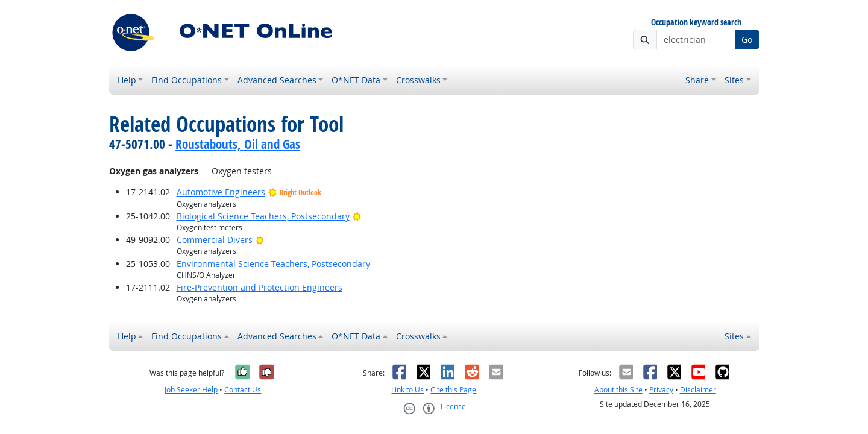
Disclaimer (698, 390)
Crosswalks (418, 80)
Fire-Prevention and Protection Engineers (259, 287)
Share (697, 80)
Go (747, 39)
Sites (734, 80)
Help (127, 80)
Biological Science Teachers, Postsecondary (263, 216)
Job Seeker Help (191, 390)
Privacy (661, 390)
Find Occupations (187, 80)
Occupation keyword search (696, 23)
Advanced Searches (277, 80)
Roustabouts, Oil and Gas (238, 144)
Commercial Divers (215, 240)
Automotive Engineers (221, 192)
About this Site (618, 390)
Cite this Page (453, 390)
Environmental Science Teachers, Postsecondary (273, 264)
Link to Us (407, 390)
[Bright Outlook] (357, 216)
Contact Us (243, 390)
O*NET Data (356, 80)
